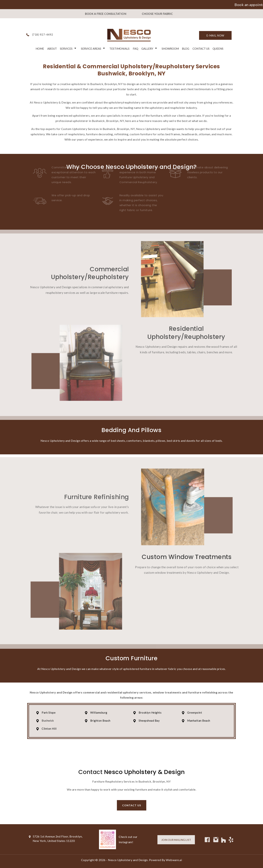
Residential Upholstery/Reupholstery (191, 333)
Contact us (132, 805)
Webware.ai (174, 860)
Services (66, 49)
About (52, 49)
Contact (90, 772)
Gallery (147, 49)
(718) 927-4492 (43, 35)
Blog (186, 49)
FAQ (136, 49)
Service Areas (91, 49)
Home (40, 49)
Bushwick (48, 721)
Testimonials (119, 49)
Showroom (170, 49)
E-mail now (215, 35)
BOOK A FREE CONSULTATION (106, 14)
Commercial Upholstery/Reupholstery (86, 268)
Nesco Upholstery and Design (128, 860)
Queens (218, 49)
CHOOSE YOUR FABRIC (157, 14)
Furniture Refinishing (93, 491)
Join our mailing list (176, 840)
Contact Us (201, 49)
